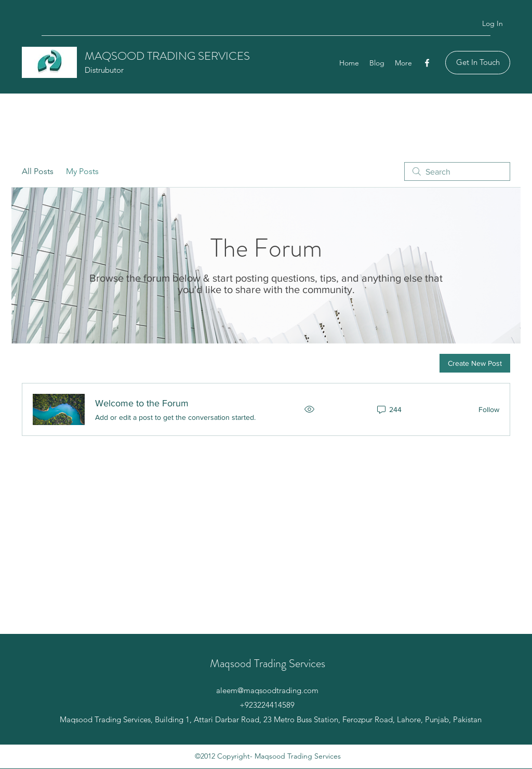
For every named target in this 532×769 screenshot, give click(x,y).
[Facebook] (427, 63)
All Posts (38, 171)
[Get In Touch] (478, 63)
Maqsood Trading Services (268, 663)
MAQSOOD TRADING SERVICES (167, 56)
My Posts (82, 171)
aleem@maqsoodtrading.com (267, 690)
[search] (457, 171)
